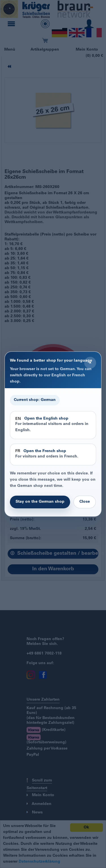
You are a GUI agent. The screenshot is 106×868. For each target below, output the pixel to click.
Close (85, 502)
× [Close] (90, 363)
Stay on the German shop (40, 502)
